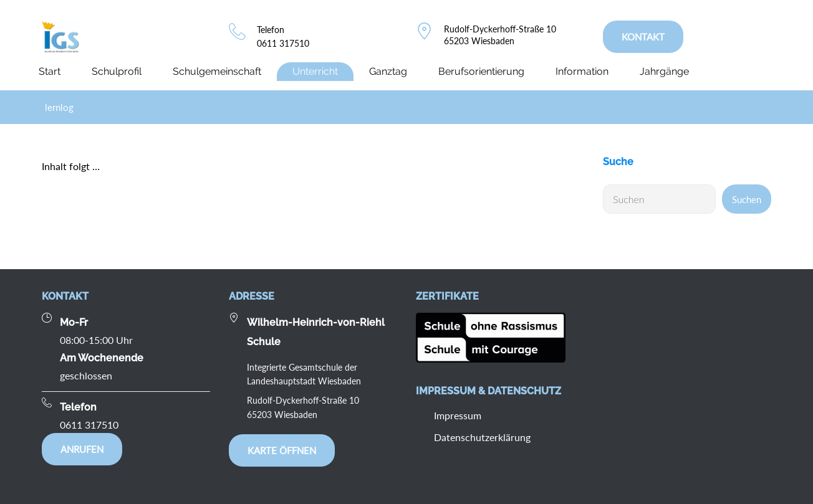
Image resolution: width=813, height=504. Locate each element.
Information (582, 71)
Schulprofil (117, 71)
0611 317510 (283, 43)
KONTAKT (643, 37)
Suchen (747, 199)
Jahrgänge (664, 71)
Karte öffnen (282, 450)
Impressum (458, 415)
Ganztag (388, 71)
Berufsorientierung (481, 71)
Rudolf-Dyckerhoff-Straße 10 (500, 29)
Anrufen (82, 449)
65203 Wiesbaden (479, 41)
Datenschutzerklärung (482, 437)
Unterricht (315, 71)
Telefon (271, 30)
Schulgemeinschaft (217, 71)
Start (50, 71)
